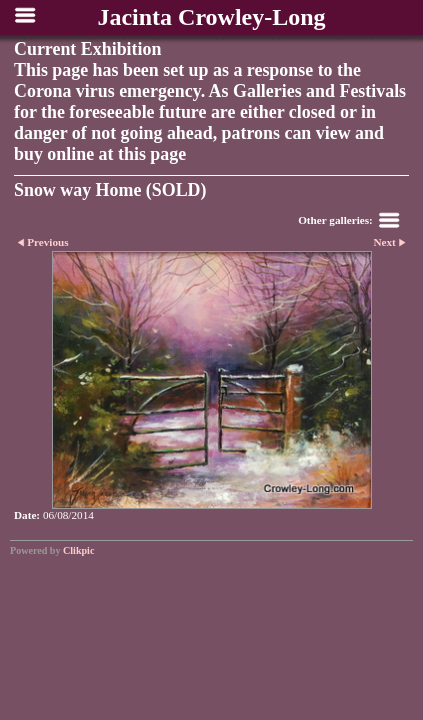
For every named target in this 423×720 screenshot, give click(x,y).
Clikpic (78, 550)
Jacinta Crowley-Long (211, 17)
